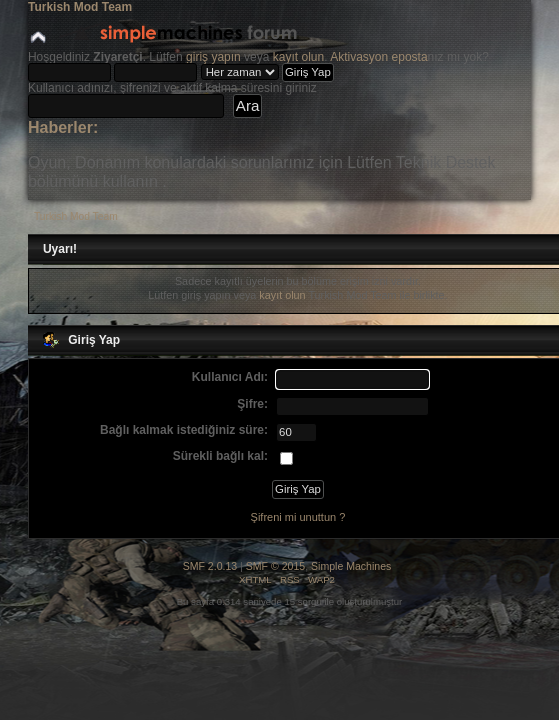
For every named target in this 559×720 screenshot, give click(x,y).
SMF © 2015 (275, 566)
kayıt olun (298, 57)
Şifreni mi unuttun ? (298, 517)
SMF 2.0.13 (210, 566)
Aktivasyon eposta (378, 57)
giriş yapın (213, 57)
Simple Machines (351, 566)
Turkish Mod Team (80, 7)
